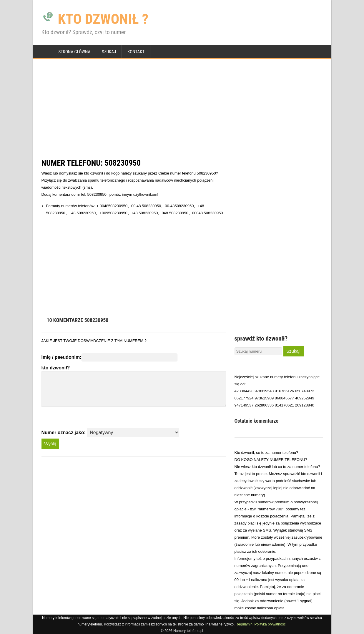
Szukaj (109, 52)
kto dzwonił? (56, 368)
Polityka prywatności (271, 624)
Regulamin (244, 624)
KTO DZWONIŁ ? (95, 19)
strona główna (75, 52)
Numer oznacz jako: (64, 433)
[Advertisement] (182, 108)
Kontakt (136, 52)
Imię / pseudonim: (62, 357)
